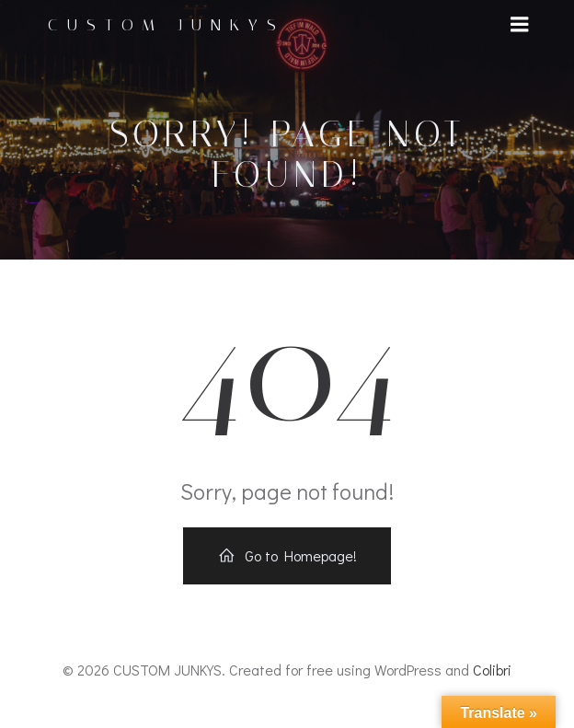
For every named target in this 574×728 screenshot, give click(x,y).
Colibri (492, 670)
